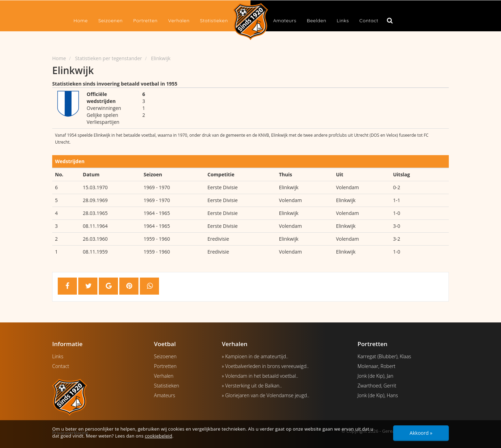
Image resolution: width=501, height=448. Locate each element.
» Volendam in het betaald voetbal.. (260, 376)
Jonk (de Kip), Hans (378, 395)
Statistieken (214, 21)
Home (81, 21)
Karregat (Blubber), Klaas (384, 356)
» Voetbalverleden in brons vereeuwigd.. (265, 366)
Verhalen (179, 21)
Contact (369, 21)
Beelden (317, 21)
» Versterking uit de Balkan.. (252, 386)
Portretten (145, 21)
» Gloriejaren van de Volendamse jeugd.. (266, 395)
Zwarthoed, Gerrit (377, 386)
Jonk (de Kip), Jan (376, 376)
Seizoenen (110, 21)
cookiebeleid (158, 436)
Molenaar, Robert (377, 366)
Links (343, 21)
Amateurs (285, 21)
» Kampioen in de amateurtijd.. (255, 356)
